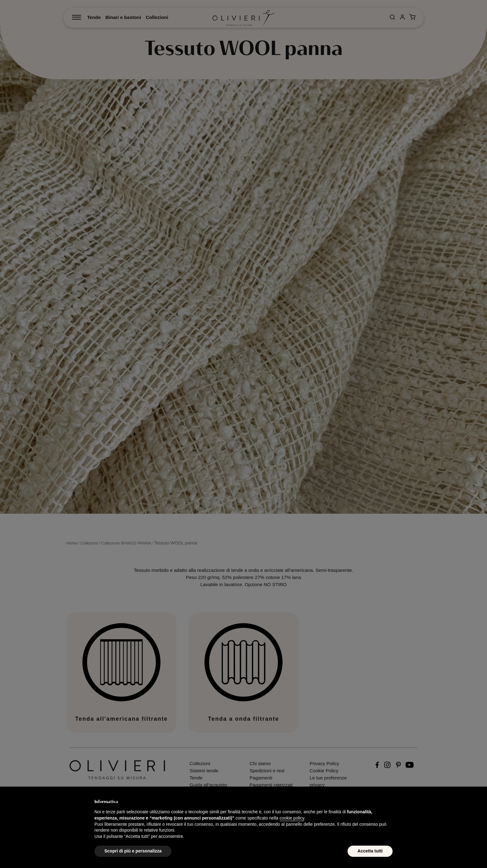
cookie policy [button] (292, 818)
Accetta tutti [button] (370, 851)
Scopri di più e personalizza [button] (133, 851)
